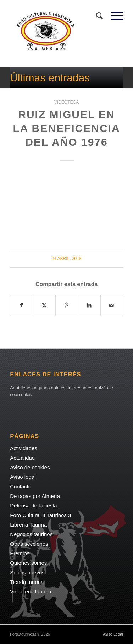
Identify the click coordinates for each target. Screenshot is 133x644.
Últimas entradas (50, 78)
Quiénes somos (28, 563)
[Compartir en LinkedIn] (89, 305)
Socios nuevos (27, 572)
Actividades (24, 448)
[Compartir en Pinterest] (67, 305)
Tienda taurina (27, 582)
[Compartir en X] (44, 305)
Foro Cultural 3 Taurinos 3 (40, 515)
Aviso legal (23, 477)
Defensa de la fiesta (34, 506)
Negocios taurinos (31, 534)
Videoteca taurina (31, 591)
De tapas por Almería (35, 496)
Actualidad (22, 458)
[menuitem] (96, 16)
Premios (20, 553)
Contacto (21, 486)
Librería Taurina (28, 525)
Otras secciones (29, 544)
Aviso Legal (113, 634)
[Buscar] (96, 16)
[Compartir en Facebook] (21, 305)
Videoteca (66, 102)
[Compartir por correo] (112, 305)
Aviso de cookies (30, 467)
